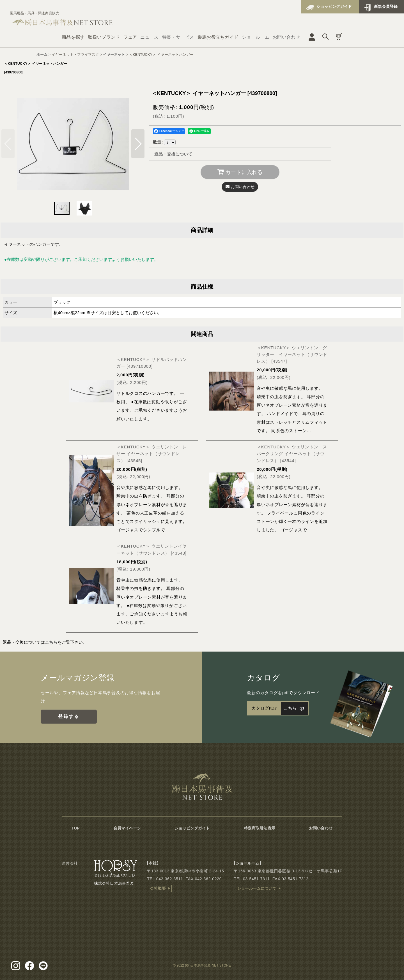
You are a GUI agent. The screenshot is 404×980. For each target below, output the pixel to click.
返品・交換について (173, 154)
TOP (76, 828)
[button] (138, 144)
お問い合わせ (286, 37)
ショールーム (256, 37)
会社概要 (158, 888)
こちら (51, 642)
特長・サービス (178, 37)
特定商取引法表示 (260, 828)
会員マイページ (127, 828)
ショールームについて (257, 888)
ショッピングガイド (334, 6)
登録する (69, 716)
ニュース (149, 37)
